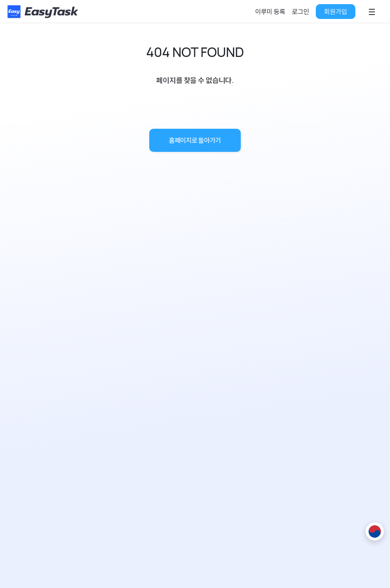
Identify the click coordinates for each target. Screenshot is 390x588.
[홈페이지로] (44, 12)
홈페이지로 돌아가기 (195, 140)
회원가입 (336, 12)
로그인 (301, 12)
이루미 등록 (270, 12)
